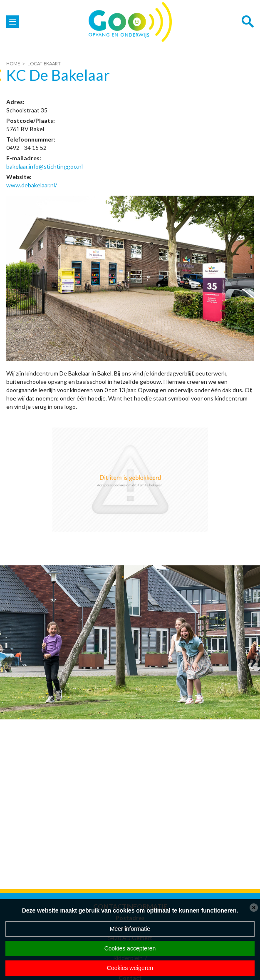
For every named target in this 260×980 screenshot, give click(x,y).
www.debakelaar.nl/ (32, 185)
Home (13, 63)
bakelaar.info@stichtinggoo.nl (45, 166)
